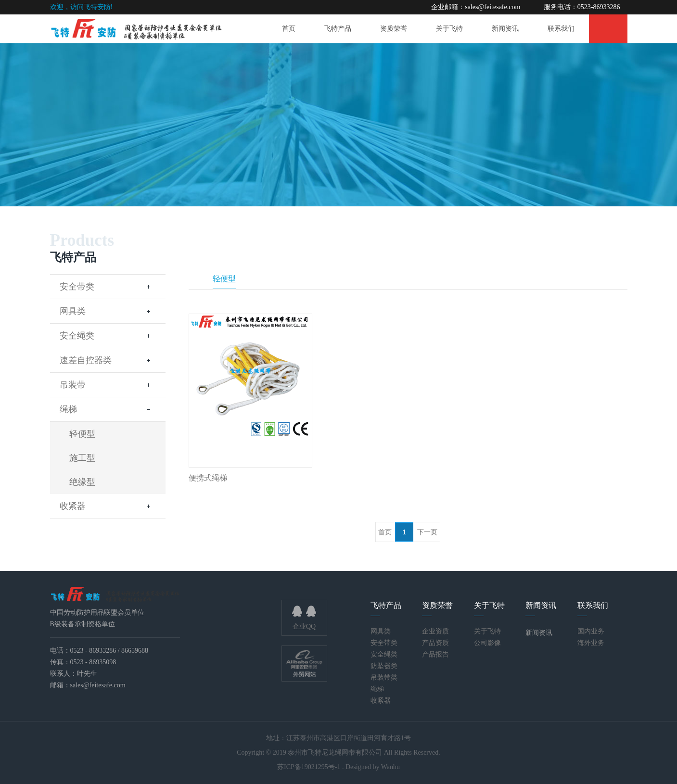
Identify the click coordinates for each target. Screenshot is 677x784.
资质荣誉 (394, 29)
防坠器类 (384, 666)
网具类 (108, 311)
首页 (289, 29)
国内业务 (591, 631)
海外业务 (591, 643)
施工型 (82, 458)
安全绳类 (108, 336)
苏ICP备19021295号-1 (310, 767)
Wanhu (390, 767)
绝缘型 (82, 482)
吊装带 (108, 385)
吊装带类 (384, 677)
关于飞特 (449, 29)
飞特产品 (338, 29)
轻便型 (82, 434)
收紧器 (108, 506)
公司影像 (487, 643)
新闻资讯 (505, 29)
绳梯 (108, 409)
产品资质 (435, 643)
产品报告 (435, 654)
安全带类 (108, 287)
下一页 (427, 532)
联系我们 (561, 29)
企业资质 (435, 631)
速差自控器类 (108, 360)
